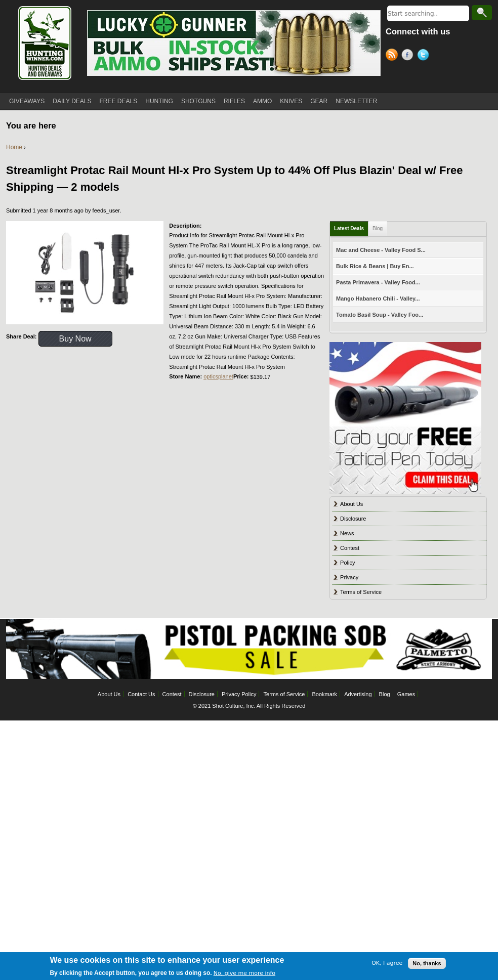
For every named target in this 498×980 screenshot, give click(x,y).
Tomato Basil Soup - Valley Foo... (380, 315)
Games (406, 694)
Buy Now (75, 339)
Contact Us (141, 694)
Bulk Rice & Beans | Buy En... (375, 266)
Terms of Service (361, 592)
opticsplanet (218, 376)
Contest (350, 548)
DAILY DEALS (72, 101)
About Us (351, 504)
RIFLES (234, 101)
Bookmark (325, 694)
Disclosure (353, 519)
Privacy (349, 577)
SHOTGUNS (198, 101)
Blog (378, 228)
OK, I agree (387, 963)
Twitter (425, 56)
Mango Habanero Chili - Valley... (378, 299)
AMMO (262, 101)
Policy (347, 563)
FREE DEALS (119, 101)
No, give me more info (244, 973)
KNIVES (291, 101)
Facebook (409, 56)
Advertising (358, 694)
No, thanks (427, 963)
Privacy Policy (239, 694)
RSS (393, 56)
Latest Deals (349, 228)
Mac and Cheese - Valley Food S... (381, 250)
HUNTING (159, 101)
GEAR (319, 101)
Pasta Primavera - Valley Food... (378, 282)
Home (14, 147)
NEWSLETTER (356, 101)
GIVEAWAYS (27, 101)
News (347, 533)
